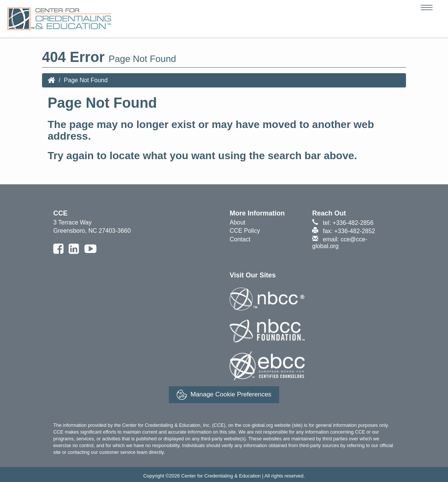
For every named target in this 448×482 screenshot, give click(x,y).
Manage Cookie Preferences (224, 395)
